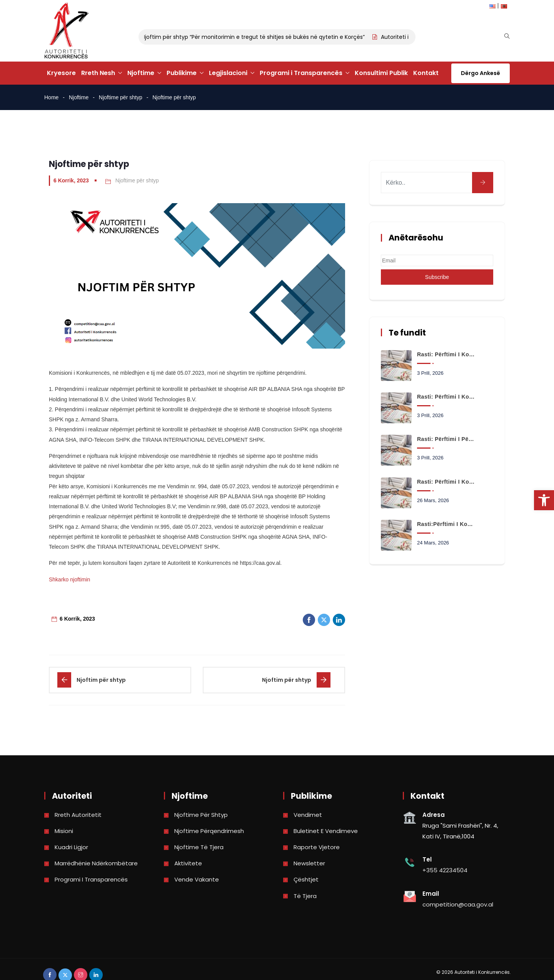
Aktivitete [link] (188, 863)
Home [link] (51, 97)
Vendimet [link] (308, 815)
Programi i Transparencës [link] (301, 73)
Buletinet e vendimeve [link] (326, 831)
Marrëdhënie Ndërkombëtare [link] (96, 863)
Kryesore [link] (61, 73)
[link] (544, 500)
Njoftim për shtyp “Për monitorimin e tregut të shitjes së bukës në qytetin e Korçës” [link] (258, 37)
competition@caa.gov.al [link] (458, 904)
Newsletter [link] (309, 863)
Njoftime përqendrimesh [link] (209, 831)
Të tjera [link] (305, 896)
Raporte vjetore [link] (317, 847)
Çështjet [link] (306, 879)
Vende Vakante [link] (197, 879)
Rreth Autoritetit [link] (78, 815)
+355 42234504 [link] (445, 870)
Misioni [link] (64, 831)
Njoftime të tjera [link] (199, 847)
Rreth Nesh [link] (98, 73)
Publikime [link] (182, 73)
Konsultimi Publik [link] (381, 73)
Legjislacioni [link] (228, 73)
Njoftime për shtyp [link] (121, 97)
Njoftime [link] (141, 73)
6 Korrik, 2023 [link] (71, 180)
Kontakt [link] (426, 73)
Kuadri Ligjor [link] (71, 847)
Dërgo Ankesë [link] (481, 73)
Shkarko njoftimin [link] (69, 579)
